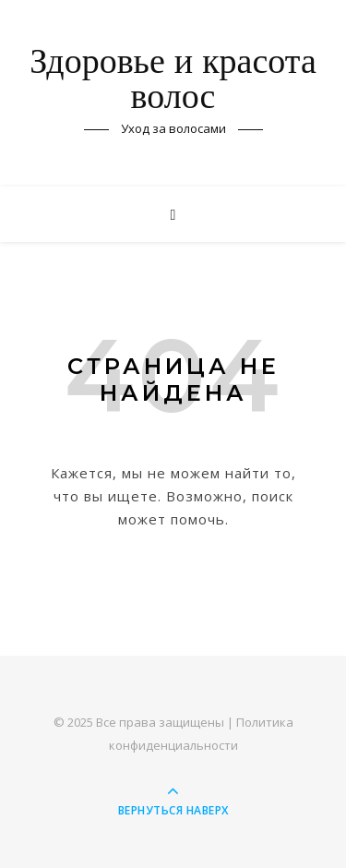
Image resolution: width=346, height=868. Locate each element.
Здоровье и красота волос (173, 81)
